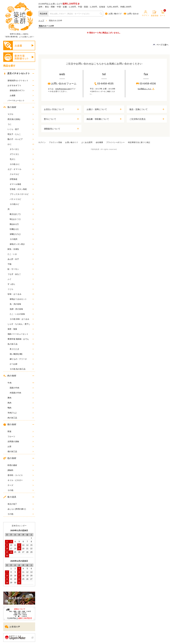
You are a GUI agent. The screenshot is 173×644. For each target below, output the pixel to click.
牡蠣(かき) (22, 229)
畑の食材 (10, 424)
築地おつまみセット (22, 299)
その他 (21, 490)
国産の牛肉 (22, 388)
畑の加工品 (21, 451)
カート (163, 13)
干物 (21, 264)
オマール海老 (22, 184)
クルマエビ (22, 174)
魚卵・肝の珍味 (22, 309)
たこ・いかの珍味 (22, 314)
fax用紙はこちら (146, 89)
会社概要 (99, 142)
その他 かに (22, 164)
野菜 (21, 431)
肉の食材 (10, 376)
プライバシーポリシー (115, 142)
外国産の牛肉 (22, 393)
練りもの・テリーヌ (22, 359)
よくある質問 (87, 142)
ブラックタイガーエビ (22, 194)
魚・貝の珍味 (22, 304)
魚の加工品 (13, 344)
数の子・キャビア (21, 139)
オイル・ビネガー (21, 480)
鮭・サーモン (21, 269)
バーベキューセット (21, 100)
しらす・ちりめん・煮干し (21, 324)
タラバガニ (22, 149)
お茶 (21, 446)
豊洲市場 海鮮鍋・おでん (21, 339)
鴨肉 (21, 408)
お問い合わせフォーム (62, 84)
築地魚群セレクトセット (21, 80)
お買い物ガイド (113, 14)
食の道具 (10, 497)
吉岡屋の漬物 (21, 441)
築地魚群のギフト (22, 90)
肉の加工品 (21, 418)
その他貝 (22, 239)
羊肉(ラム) (21, 413)
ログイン (146, 13)
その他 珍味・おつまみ (22, 319)
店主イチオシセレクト (17, 73)
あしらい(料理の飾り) (21, 509)
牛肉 (10, 383)
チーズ (21, 485)
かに (10, 144)
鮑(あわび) (22, 224)
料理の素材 (21, 465)
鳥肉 (21, 403)
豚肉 (21, 398)
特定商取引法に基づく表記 (139, 142)
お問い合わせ (131, 14)
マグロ (21, 114)
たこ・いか (21, 254)
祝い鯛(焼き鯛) (22, 354)
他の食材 (10, 458)
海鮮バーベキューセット (21, 334)
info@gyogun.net (63, 89)
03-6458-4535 (104, 84)
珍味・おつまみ (15, 294)
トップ (41, 21)
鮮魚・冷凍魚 (21, 249)
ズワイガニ (22, 154)
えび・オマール (15, 169)
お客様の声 (13, 627)
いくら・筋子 (21, 129)
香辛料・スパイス (21, 475)
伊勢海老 (22, 179)
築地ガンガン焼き (22, 244)
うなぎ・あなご (21, 274)
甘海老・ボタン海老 (22, 189)
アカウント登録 (56, 142)
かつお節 (22, 364)
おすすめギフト (15, 85)
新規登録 (155, 14)
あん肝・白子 (21, 259)
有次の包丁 (21, 504)
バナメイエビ (22, 199)
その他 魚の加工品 (22, 369)
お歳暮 (22, 95)
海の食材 (10, 107)
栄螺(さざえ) (22, 234)
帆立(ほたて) (22, 214)
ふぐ (21, 279)
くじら (21, 289)
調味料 (21, 470)
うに (21, 124)
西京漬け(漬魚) (21, 119)
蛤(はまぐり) (22, 219)
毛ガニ (22, 159)
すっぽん (21, 284)
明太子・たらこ (21, 134)
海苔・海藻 (21, 329)
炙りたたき (22, 349)
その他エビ (22, 204)
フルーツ (21, 436)
